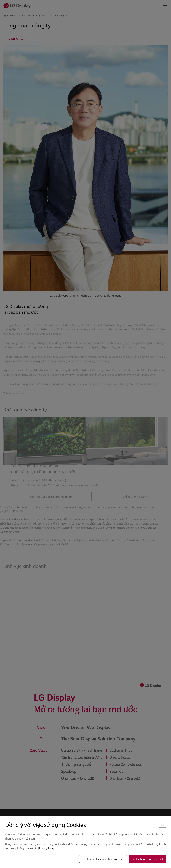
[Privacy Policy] (47, 848)
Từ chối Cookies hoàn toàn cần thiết (103, 859)
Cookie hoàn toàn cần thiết (147, 859)
